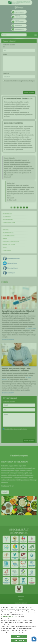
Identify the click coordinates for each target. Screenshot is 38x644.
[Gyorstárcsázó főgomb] (34, 639)
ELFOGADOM (19, 637)
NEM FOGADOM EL (19, 640)
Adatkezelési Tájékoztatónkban (9, 616)
